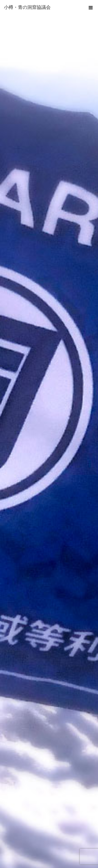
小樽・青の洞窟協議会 (27, 7)
